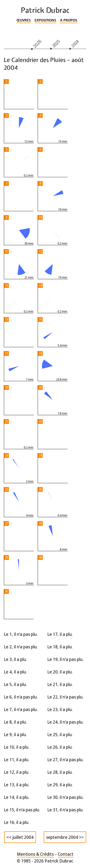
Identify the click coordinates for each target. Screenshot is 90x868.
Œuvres (24, 20)
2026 (37, 44)
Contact (66, 854)
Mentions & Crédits (35, 854)
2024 (75, 43)
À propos (69, 20)
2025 (56, 43)
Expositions (45, 20)
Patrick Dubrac (45, 10)
